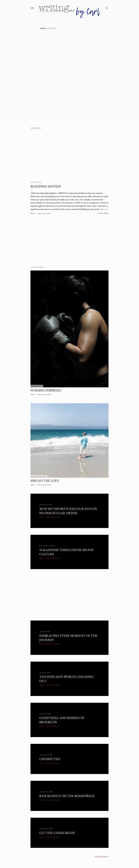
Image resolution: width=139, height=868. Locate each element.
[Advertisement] (69, 240)
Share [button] (33, 213)
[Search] (107, 8)
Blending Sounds (46, 186)
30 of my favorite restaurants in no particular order (68, 511)
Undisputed (50, 759)
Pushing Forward (46, 390)
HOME (42, 28)
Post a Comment (44, 213)
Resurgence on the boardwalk (67, 796)
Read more (103, 213)
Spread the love (45, 481)
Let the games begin (57, 833)
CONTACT (51, 28)
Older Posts (102, 857)
